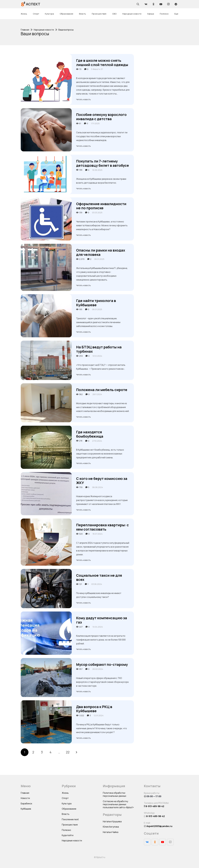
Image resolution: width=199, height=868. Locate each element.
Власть (66, 814)
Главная (25, 793)
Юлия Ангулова (111, 827)
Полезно (66, 830)
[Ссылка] (23, 4)
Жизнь (65, 793)
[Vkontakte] (146, 4)
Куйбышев (26, 809)
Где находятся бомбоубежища (90, 434)
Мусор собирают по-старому (102, 664)
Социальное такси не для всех (99, 578)
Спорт (65, 798)
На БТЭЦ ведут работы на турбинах (99, 349)
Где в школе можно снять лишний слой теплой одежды (102, 63)
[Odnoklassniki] (153, 4)
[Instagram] (168, 4)
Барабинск (26, 803)
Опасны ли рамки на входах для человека (101, 252)
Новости (25, 798)
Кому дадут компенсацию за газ (102, 620)
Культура (67, 803)
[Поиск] (138, 4)
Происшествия (70, 825)
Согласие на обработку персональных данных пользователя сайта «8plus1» (118, 804)
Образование (69, 809)
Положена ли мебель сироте (102, 390)
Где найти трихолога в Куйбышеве (96, 303)
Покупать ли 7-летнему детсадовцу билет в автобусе (103, 163)
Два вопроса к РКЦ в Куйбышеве (94, 709)
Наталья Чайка (111, 832)
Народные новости (72, 841)
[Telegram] (176, 4)
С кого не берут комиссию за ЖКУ (102, 481)
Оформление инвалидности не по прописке (101, 206)
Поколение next (70, 819)
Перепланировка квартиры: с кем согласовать (102, 527)
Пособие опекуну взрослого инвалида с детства (101, 117)
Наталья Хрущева (112, 821)
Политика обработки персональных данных (114, 794)
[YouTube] (161, 4)
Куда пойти (68, 835)
